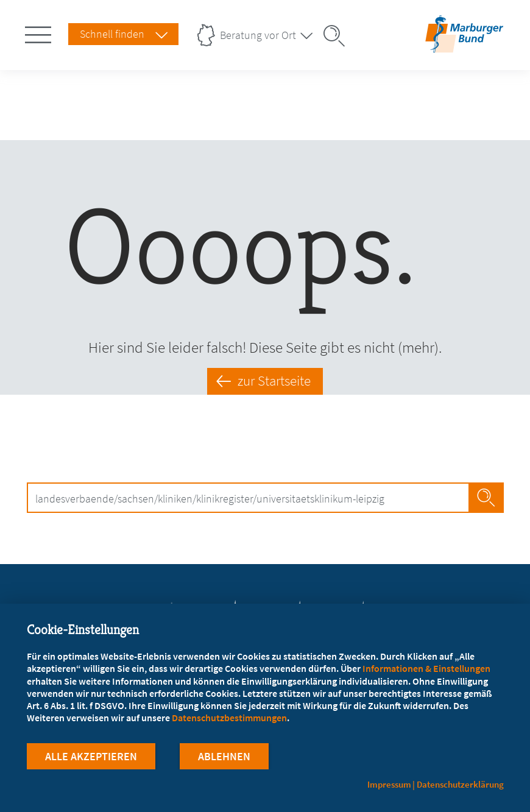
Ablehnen (224, 756)
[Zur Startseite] (464, 45)
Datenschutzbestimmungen (229, 718)
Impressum (389, 784)
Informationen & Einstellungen (426, 668)
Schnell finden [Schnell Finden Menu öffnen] (112, 34)
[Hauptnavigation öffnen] (40, 32)
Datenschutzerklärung (460, 784)
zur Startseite (274, 381)
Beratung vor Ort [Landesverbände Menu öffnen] (258, 35)
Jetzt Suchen (486, 498)
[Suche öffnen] (338, 36)
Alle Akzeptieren (91, 756)
